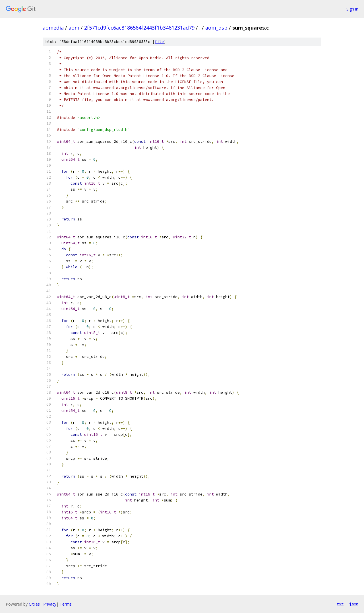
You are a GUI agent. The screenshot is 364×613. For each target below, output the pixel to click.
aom (74, 28)
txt (340, 604)
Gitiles (34, 604)
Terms (66, 604)
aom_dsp (216, 28)
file (159, 42)
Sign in (352, 9)
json (354, 604)
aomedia (53, 28)
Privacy (50, 604)
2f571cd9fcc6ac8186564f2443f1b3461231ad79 (139, 28)
